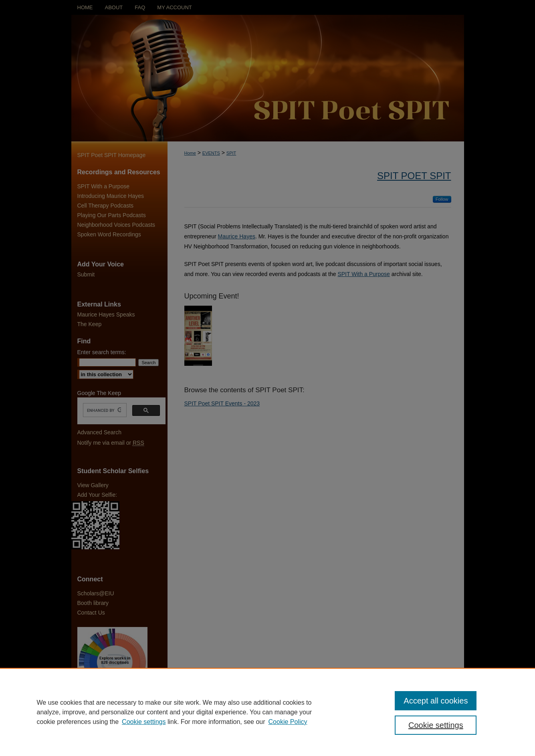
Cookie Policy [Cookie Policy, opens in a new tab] (288, 722)
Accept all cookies (436, 701)
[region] (267, 712)
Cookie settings (144, 722)
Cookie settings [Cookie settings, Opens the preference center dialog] (436, 725)
